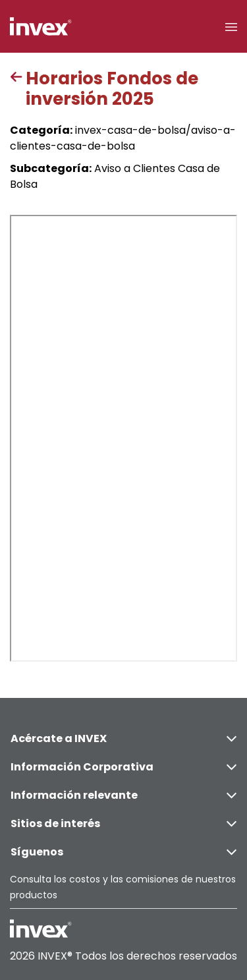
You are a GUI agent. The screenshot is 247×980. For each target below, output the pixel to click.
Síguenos (123, 852)
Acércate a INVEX (123, 738)
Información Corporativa (123, 767)
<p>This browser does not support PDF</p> (123, 438)
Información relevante (123, 795)
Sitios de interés (123, 823)
